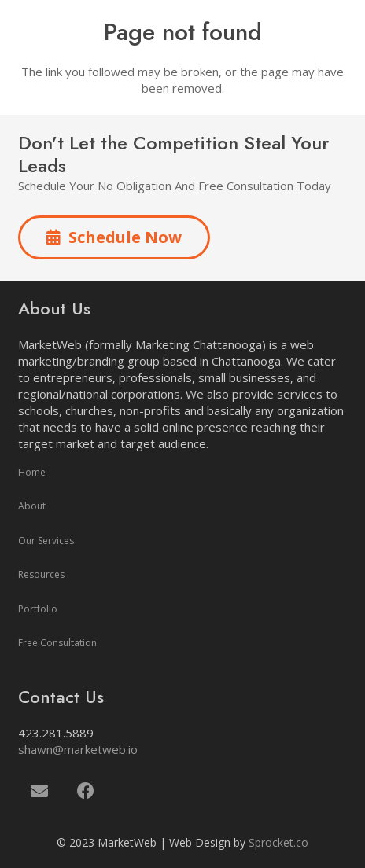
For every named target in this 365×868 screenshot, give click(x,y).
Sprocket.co (278, 842)
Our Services (46, 541)
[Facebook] (86, 791)
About (32, 506)
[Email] (40, 791)
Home (32, 472)
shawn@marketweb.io (78, 749)
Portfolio (38, 609)
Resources (41, 574)
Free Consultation (57, 643)
